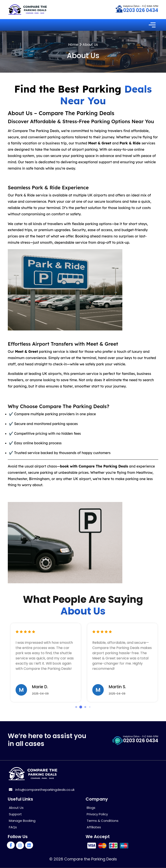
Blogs (91, 808)
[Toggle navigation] (152, 25)
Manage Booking (22, 821)
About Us (16, 808)
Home (73, 45)
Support (15, 814)
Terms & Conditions (103, 821)
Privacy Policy (97, 814)
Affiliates (94, 827)
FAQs (13, 827)
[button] (76, 707)
